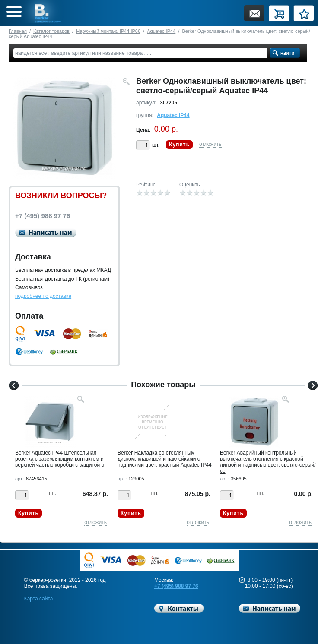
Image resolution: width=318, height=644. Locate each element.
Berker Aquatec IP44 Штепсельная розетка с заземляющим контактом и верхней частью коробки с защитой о (60, 459)
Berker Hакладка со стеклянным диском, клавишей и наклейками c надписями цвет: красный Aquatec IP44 (165, 459)
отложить (210, 144)
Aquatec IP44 (161, 31)
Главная (18, 31)
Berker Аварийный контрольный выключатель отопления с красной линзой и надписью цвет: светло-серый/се (268, 462)
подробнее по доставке (43, 296)
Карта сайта (39, 599)
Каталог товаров (51, 31)
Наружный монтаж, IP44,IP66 (108, 31)
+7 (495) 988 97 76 (176, 586)
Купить (179, 145)
